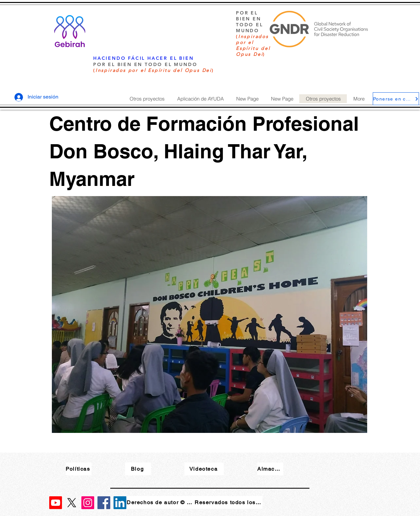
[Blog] (138, 469)
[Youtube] (56, 503)
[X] (72, 503)
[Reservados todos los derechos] (229, 502)
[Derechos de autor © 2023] (161, 502)
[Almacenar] (270, 469)
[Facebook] (104, 503)
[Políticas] (79, 469)
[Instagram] (88, 503)
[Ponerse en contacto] (396, 99)
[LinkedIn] (120, 503)
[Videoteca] (204, 469)
